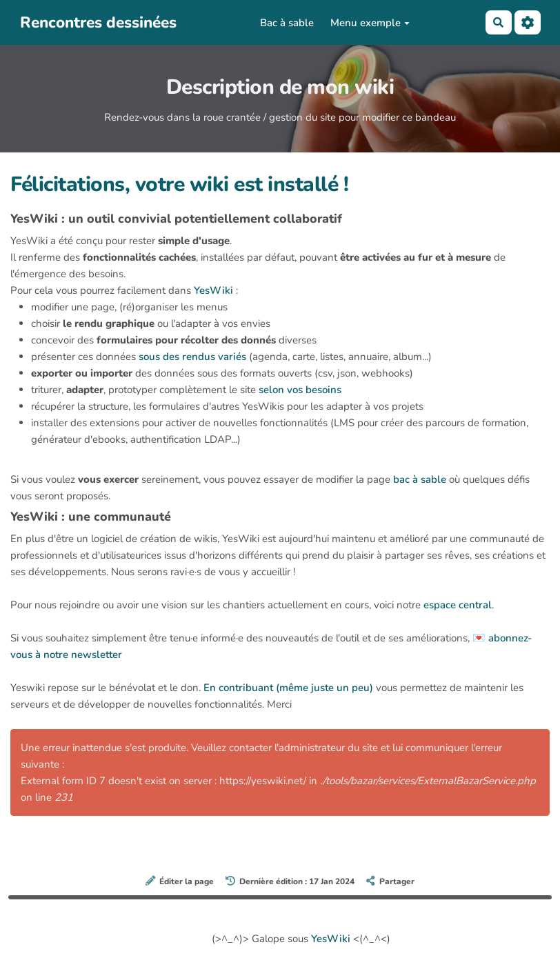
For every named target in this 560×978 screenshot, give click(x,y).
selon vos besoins (300, 390)
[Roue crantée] (528, 22)
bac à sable (420, 479)
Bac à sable (287, 23)
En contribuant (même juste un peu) (288, 688)
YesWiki (213, 290)
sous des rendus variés (192, 357)
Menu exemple (370, 23)
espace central (458, 605)
